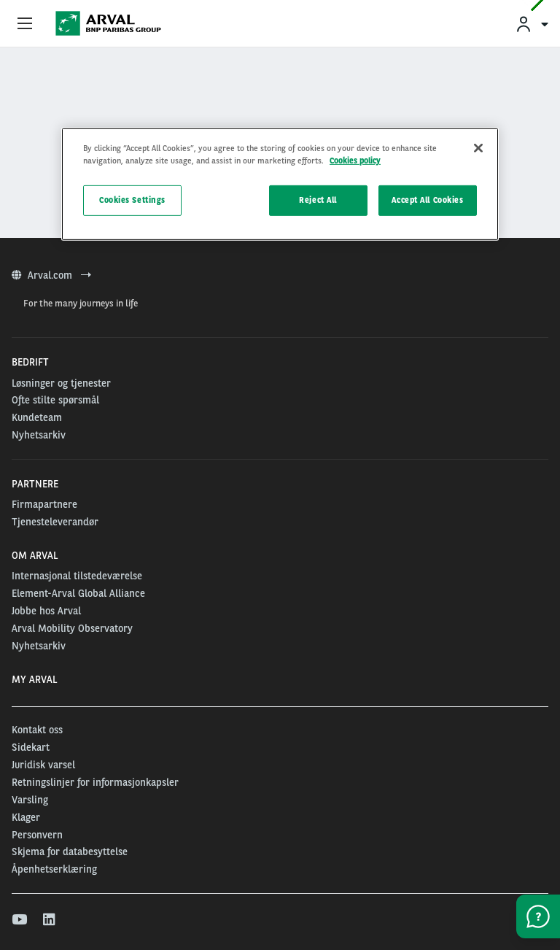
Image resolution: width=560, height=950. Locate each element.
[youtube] (19, 920)
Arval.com (51, 275)
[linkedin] (50, 920)
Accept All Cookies (427, 200)
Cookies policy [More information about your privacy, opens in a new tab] (355, 161)
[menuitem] (532, 24)
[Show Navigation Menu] (25, 24)
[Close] (478, 148)
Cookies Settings (132, 200)
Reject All (318, 200)
